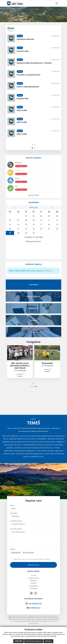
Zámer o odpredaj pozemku (28, 87)
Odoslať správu (34, 565)
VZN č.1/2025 (22, 134)
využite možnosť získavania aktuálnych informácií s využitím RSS (29, 617)
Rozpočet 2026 (22, 99)
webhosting (47, 619)
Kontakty (33, 588)
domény (16, 621)
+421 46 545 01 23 (35, 604)
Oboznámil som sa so (31, 559)
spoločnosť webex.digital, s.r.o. (41, 621)
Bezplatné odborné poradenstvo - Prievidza (34, 63)
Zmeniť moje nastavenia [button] (34, 641)
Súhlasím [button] (18, 641)
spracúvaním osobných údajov (39, 559)
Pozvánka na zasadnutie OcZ (28, 75)
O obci (34, 576)
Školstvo (34, 581)
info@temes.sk (35, 608)
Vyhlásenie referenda (25, 39)
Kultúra (33, 583)
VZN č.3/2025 (22, 110)
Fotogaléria (34, 586)
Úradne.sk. (48, 271)
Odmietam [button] (48, 641)
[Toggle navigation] (57, 3)
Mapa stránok (31, 619)
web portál (39, 619)
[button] (32, 148)
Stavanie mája (23, 51)
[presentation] (33, 145)
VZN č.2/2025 (22, 122)
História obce (34, 578)
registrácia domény (25, 621)
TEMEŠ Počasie (33, 251)
